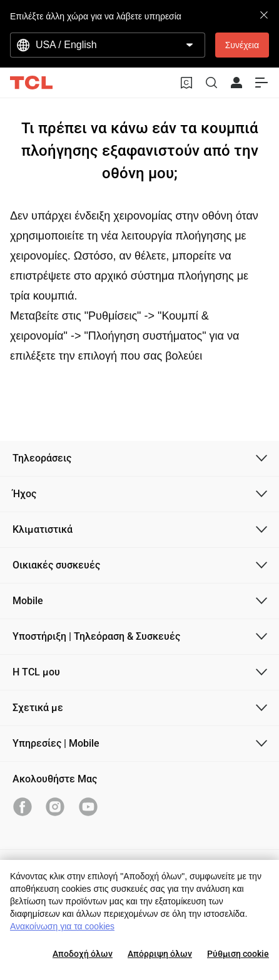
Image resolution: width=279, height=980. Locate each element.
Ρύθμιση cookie (238, 954)
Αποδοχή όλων (83, 954)
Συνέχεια (242, 45)
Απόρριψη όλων (160, 954)
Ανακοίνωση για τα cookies (62, 926)
